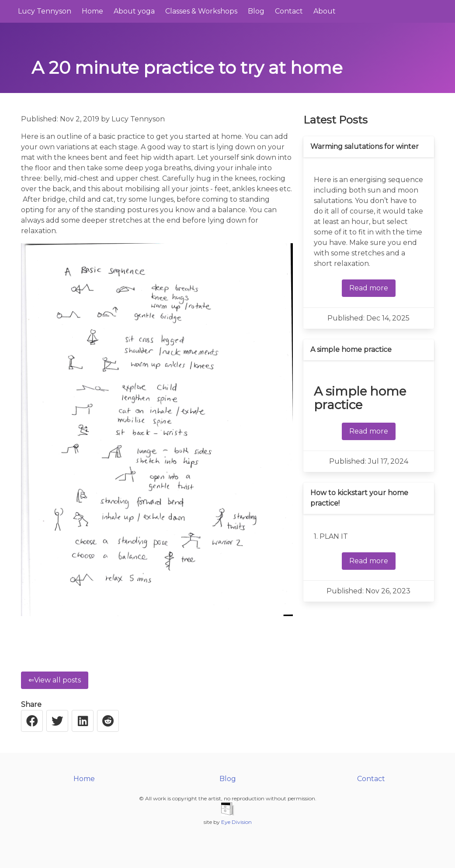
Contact (289, 11)
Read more (369, 288)
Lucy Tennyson (45, 11)
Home (92, 11)
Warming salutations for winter (365, 146)
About (325, 11)
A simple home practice (351, 350)
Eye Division (236, 822)
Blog (256, 11)
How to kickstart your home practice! (359, 498)
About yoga (134, 11)
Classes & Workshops (201, 11)
